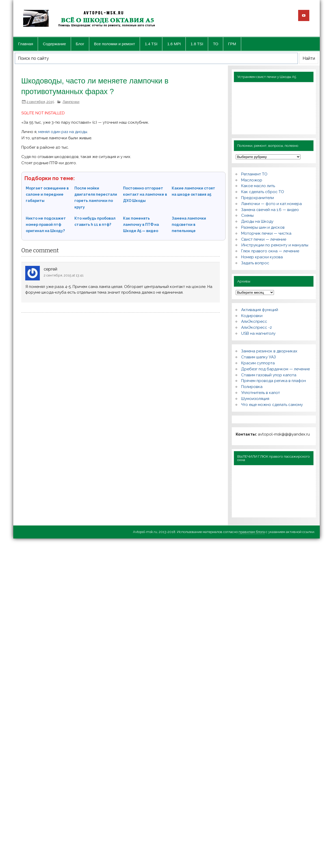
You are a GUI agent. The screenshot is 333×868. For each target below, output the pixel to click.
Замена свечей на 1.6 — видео (270, 210)
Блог (80, 44)
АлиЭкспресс (254, 321)
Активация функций (260, 310)
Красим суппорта (258, 363)
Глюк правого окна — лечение (270, 251)
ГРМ (232, 44)
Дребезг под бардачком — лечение (276, 369)
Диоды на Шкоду (257, 221)
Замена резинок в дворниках (269, 351)
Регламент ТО (254, 174)
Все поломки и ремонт (114, 44)
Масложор (252, 180)
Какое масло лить (258, 186)
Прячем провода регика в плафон (274, 381)
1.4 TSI (151, 44)
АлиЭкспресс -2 (257, 327)
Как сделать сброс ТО (263, 192)
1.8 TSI (197, 44)
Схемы (247, 215)
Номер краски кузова (262, 257)
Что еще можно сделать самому (272, 405)
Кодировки (252, 316)
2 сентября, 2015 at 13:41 (64, 275)
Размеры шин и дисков (263, 227)
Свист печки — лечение (264, 239)
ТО (216, 44)
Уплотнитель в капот (261, 393)
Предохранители (258, 198)
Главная (25, 44)
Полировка (252, 387)
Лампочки (71, 102)
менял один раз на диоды (63, 132)
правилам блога (252, 532)
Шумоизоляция (255, 399)
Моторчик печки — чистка (266, 233)
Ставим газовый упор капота (269, 375)
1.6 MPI (174, 44)
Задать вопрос (255, 263)
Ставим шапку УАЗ (258, 357)
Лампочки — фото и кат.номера (271, 204)
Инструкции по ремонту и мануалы (275, 245)
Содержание (55, 44)
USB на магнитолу (258, 333)
